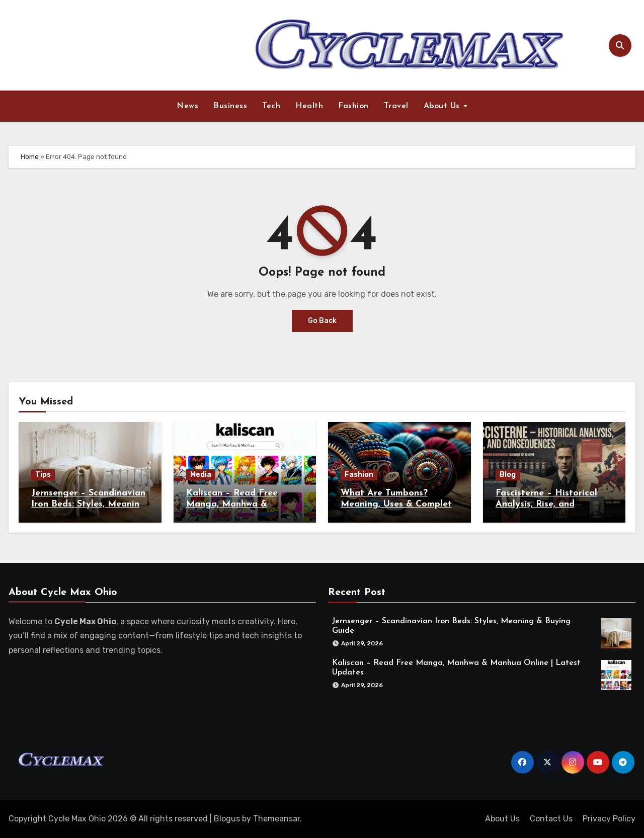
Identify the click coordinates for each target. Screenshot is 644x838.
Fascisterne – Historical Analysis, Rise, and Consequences (546, 504)
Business (230, 106)
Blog (508, 475)
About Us (443, 106)
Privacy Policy (609, 819)
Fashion (353, 106)
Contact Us (551, 819)
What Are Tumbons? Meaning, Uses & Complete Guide (399, 504)
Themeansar (276, 819)
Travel (396, 106)
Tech (271, 106)
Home (30, 157)
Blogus (227, 819)
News (187, 106)
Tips (43, 475)
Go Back (322, 321)
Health (309, 106)
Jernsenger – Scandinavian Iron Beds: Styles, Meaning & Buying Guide (88, 504)
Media (201, 475)
